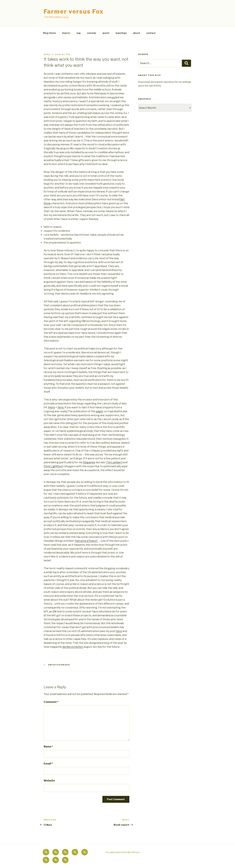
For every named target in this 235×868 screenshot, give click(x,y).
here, (61, 407)
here (119, 631)
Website (49, 781)
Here (52, 407)
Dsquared (89, 462)
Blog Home (50, 33)
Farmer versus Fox (74, 11)
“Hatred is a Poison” (86, 541)
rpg (79, 33)
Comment (51, 702)
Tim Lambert (114, 462)
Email (48, 764)
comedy (91, 33)
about (136, 33)
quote (106, 33)
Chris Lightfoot (53, 466)
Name (48, 747)
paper (100, 411)
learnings (121, 33)
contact (151, 33)
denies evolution (73, 647)
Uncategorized (59, 665)
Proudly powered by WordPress (123, 852)
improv (66, 33)
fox (68, 54)
